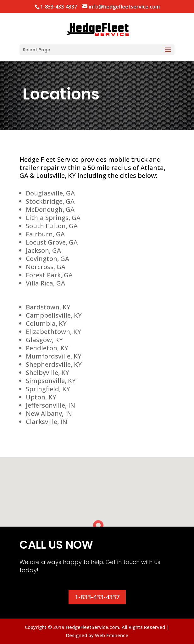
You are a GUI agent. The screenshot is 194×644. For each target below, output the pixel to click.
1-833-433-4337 (97, 597)
